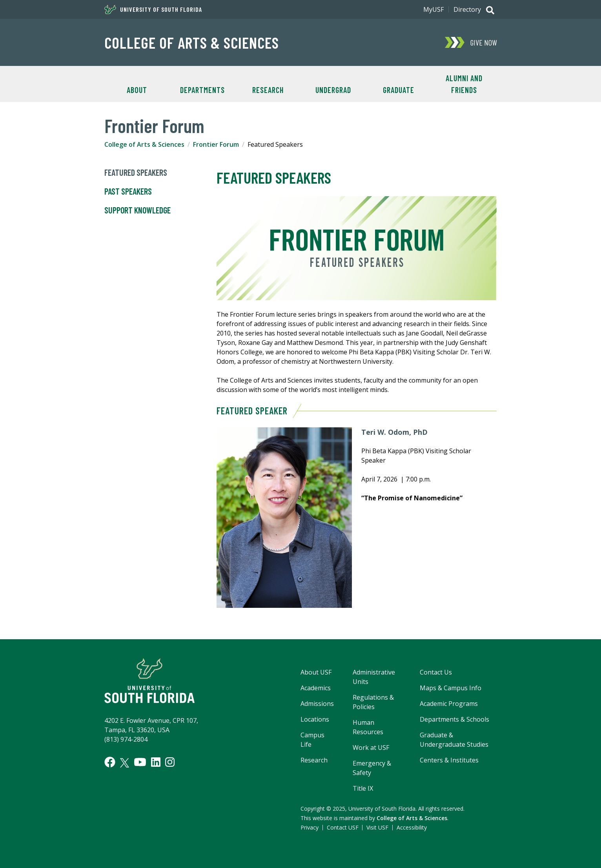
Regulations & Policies (373, 702)
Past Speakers (128, 191)
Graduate (399, 90)
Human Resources (368, 727)
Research (268, 90)
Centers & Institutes (449, 760)
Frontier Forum (216, 144)
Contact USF (343, 827)
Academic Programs (449, 704)
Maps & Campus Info (451, 688)
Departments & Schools (454, 719)
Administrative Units (374, 677)
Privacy (310, 827)
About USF (316, 672)
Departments (202, 90)
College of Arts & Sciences (192, 42)
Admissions (317, 704)
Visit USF (377, 827)
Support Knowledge (138, 210)
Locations (315, 719)
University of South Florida (153, 9)
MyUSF (433, 9)
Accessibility (412, 827)
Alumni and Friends (464, 84)
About (137, 90)
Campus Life (312, 740)
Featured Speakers (136, 173)
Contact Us (436, 672)
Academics (316, 688)
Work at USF (371, 748)
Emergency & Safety (372, 768)
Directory (467, 9)
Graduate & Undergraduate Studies (454, 740)
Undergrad (333, 90)
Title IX (363, 788)
